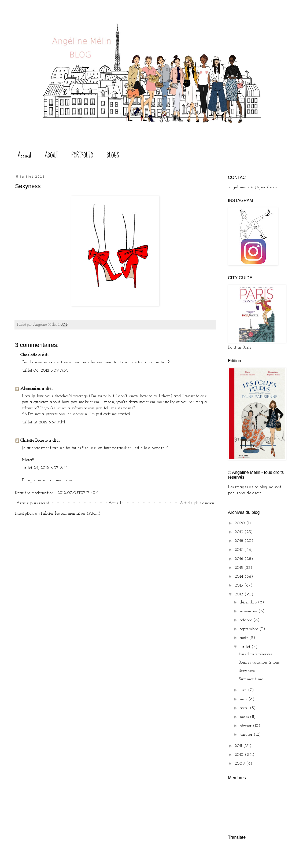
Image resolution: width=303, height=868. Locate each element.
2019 (240, 532)
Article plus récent (33, 503)
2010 (240, 755)
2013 (239, 585)
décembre (249, 602)
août (244, 638)
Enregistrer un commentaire (47, 480)
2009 (240, 764)
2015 (239, 568)
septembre (250, 629)
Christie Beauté (34, 441)
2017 (239, 550)
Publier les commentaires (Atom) (71, 514)
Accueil (24, 155)
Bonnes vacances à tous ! (260, 662)
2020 (240, 523)
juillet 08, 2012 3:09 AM (45, 371)
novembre (249, 611)
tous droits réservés (255, 654)
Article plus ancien (197, 503)
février (246, 726)
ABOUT (51, 155)
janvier (247, 735)
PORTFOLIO (82, 155)
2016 (240, 559)
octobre (247, 620)
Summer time (251, 679)
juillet (246, 647)
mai (244, 699)
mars (245, 717)
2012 (240, 594)
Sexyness (247, 671)
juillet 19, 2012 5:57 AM (43, 422)
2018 (240, 541)
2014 (240, 577)
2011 (239, 746)
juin (244, 690)
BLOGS (113, 155)
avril (245, 708)
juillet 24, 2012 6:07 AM (45, 468)
